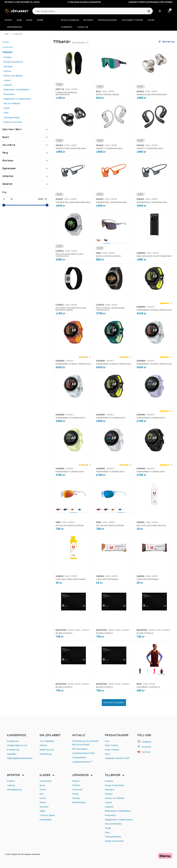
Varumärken (14, 27)
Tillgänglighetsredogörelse (20, 758)
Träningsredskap (11, 117)
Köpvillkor (12, 754)
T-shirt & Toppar (47, 815)
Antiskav (8, 57)
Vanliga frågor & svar (17, 745)
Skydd (6, 108)
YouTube (144, 752)
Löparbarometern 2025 (83, 753)
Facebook (144, 747)
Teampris (67, 27)
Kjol (41, 794)
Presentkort (9, 94)
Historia (43, 745)
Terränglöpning (14, 789)
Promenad (77, 789)
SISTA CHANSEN (70, 20)
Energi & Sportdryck (13, 62)
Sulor (6, 113)
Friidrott (11, 781)
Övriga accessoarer (13, 122)
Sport (8, 20)
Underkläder (46, 820)
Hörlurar (7, 71)
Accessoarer (46, 781)
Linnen (43, 798)
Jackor (43, 789)
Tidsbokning (45, 754)
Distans (76, 781)
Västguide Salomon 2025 (117, 758)
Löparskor (8, 47)
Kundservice (13, 741)
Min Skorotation (80, 749)
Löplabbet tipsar (132, 20)
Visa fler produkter (114, 703)
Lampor (7, 80)
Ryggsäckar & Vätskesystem (17, 99)
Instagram (144, 742)
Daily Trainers (112, 745)
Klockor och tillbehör (13, 76)
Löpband (8, 85)
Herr (29, 20)
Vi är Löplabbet (47, 741)
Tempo (76, 794)
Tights (43, 811)
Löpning (11, 785)
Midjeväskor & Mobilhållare (16, 90)
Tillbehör (8, 52)
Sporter (13, 775)
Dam (19, 20)
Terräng (76, 798)
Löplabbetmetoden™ (82, 762)
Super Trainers (112, 750)
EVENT (151, 20)
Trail (107, 741)
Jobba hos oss (47, 750)
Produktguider (107, 20)
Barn (40, 20)
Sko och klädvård (12, 103)
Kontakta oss (13, 750)
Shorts (43, 802)
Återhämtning (79, 802)
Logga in (83, 27)
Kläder (6, 42)
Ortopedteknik (79, 757)
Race (107, 754)
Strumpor (44, 807)
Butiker (88, 20)
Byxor (42, 785)
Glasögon (8, 66)
